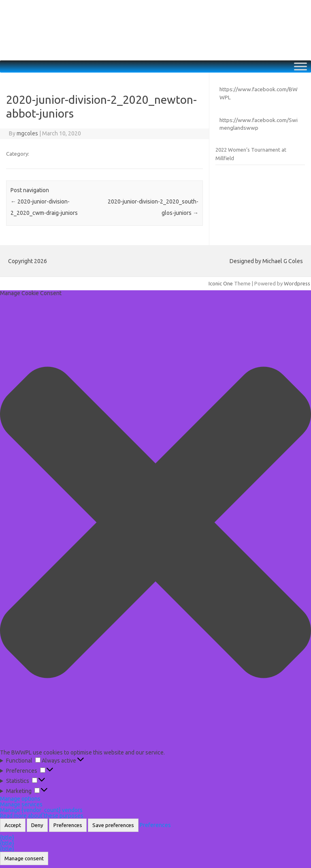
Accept (13, 825)
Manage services (21, 804)
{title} (7, 838)
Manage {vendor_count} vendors (41, 810)
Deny (37, 825)
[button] (155, 523)
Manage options (20, 799)
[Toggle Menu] (300, 67)
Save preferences (113, 825)
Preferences (68, 825)
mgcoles (27, 133)
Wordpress (297, 283)
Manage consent (24, 858)
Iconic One (221, 283)
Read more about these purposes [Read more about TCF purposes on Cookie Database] (42, 816)
